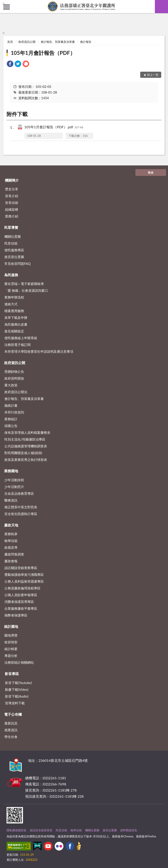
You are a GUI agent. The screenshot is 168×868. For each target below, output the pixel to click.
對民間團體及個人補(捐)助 (23, 453)
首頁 (10, 42)
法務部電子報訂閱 (17, 345)
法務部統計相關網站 (19, 662)
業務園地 (11, 471)
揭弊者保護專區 (16, 615)
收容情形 (11, 642)
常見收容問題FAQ (17, 264)
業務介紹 (12, 216)
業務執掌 (11, 534)
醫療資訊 (11, 500)
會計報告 (86, 42)
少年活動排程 (14, 480)
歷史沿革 (12, 189)
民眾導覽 (11, 227)
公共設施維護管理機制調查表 (26, 446)
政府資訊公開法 (16, 392)
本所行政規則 (14, 412)
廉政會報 (11, 561)
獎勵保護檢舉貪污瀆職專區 (24, 575)
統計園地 (11, 626)
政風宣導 (11, 547)
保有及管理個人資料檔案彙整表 (27, 432)
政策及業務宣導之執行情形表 (26, 460)
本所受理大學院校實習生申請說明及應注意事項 (39, 351)
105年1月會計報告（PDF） (43, 53)
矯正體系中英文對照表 (21, 507)
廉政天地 (11, 525)
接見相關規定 (14, 331)
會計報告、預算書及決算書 (58, 42)
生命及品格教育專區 (19, 493)
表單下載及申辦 (16, 318)
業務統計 (11, 419)
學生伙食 (11, 737)
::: (3, 3)
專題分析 (11, 656)
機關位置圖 (13, 236)
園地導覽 (11, 635)
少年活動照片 (14, 487)
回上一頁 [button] (153, 75)
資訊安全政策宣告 (41, 830)
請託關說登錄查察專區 (21, 568)
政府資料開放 (14, 378)
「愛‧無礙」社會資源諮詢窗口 (26, 290)
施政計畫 (11, 405)
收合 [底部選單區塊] (151, 172)
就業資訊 (11, 730)
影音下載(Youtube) (18, 683)
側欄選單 (7, 7)
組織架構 (12, 209)
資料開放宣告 (129, 830)
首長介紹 (12, 196)
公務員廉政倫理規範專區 (22, 588)
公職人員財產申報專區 (21, 595)
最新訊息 (11, 723)
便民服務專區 (14, 250)
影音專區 (12, 674)
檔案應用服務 (14, 311)
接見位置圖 (110, 830)
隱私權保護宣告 (17, 830)
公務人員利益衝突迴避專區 (24, 581)
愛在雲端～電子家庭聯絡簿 (24, 284)
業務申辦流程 (14, 297)
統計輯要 (11, 649)
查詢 (161, 7)
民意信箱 (11, 243)
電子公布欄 (13, 714)
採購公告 (11, 426)
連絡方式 (11, 304)
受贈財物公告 (14, 372)
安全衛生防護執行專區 (21, 514)
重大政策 (11, 385)
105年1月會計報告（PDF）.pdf (54, 127)
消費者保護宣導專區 (19, 602)
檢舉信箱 (11, 541)
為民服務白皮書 (16, 324)
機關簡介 (12, 180)
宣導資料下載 (15, 703)
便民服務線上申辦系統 (21, 338)
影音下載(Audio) (17, 696)
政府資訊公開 (27, 42)
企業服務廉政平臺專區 (21, 608)
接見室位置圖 (14, 257)
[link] (10, 64)
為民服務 (11, 275)
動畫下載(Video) (17, 689)
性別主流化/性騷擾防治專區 (25, 439)
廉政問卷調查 (14, 554)
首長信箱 (12, 203)
